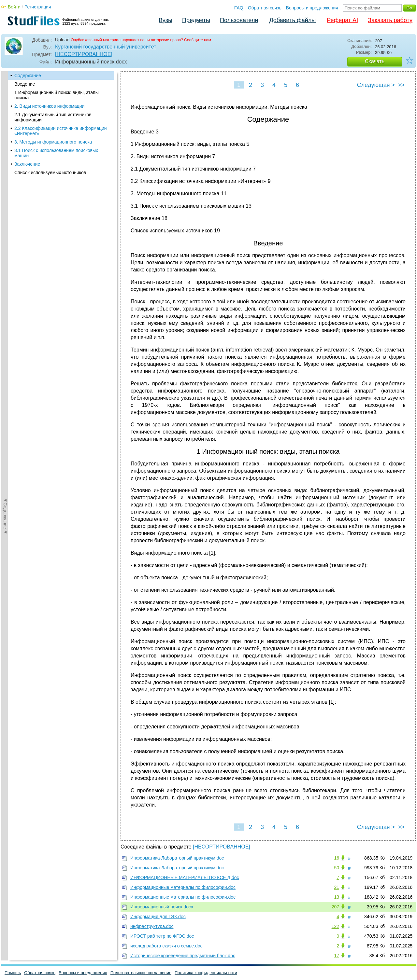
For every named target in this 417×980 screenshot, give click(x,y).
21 (337, 887)
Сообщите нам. (198, 40)
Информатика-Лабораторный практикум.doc (177, 858)
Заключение (27, 164)
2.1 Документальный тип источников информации (53, 117)
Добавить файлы (292, 20)
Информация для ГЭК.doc (158, 917)
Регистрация (38, 7)
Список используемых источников (50, 173)
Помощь (13, 973)
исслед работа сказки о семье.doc (166, 946)
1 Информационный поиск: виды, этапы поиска (57, 95)
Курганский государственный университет (106, 47)
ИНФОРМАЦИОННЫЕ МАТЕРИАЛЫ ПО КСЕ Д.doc (185, 877)
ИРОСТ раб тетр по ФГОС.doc (162, 936)
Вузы (165, 20)
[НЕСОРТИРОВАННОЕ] (84, 54)
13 (337, 897)
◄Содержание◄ (5, 185)
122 (335, 926)
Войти (14, 7)
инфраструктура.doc (152, 926)
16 (337, 858)
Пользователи (239, 20)
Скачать (375, 61)
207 (335, 907)
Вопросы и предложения (312, 8)
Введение (25, 84)
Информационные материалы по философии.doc (183, 887)
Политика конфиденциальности (206, 973)
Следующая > (376, 85)
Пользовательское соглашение (141, 973)
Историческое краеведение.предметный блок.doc (183, 956)
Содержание (28, 76)
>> (401, 85)
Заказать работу (390, 20)
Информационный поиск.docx (162, 907)
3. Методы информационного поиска (53, 142)
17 (337, 956)
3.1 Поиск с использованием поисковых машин (56, 153)
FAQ (239, 8)
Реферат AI (342, 20)
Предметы (196, 20)
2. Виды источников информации (49, 106)
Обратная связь (265, 8)
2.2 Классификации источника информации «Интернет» (61, 131)
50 (337, 868)
